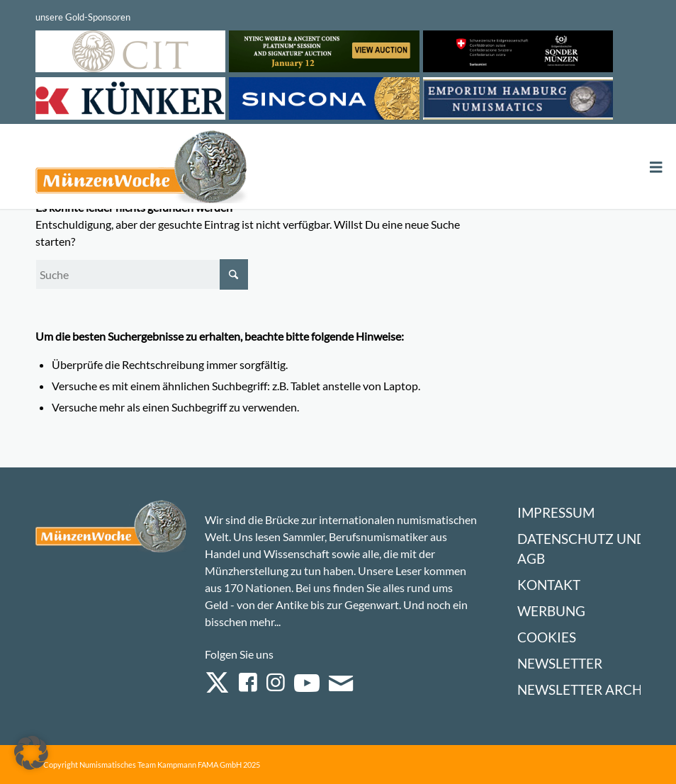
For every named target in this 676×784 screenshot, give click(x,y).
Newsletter (560, 663)
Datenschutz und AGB (582, 549)
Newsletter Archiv (586, 689)
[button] (31, 753)
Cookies (547, 637)
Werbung (551, 611)
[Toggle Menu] (656, 167)
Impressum (556, 512)
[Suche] (142, 274)
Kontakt (549, 585)
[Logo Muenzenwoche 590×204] (142, 169)
